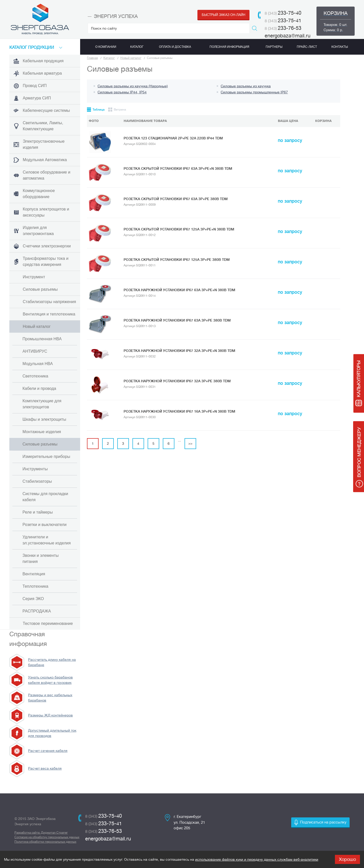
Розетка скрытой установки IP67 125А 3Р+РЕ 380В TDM (177, 260)
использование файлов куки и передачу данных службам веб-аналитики (257, 859)
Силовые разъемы (40, 444)
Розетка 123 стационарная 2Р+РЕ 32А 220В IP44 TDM (173, 138)
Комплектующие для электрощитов (42, 404)
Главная (92, 58)
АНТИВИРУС (35, 351)
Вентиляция (34, 574)
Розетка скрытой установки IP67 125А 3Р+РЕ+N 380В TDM (179, 229)
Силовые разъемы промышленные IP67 (254, 92)
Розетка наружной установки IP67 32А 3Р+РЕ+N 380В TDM (179, 351)
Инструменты (35, 469)
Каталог (109, 58)
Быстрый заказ (223, 15)
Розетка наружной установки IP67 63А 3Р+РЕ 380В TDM (177, 320)
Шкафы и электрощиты (44, 419)
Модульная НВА (38, 364)
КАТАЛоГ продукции (32, 48)
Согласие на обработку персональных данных (47, 837)
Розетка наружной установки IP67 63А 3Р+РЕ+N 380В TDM (179, 290)
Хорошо (347, 859)
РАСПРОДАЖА (37, 611)
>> (190, 443)
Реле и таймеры (38, 512)
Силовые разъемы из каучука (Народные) (133, 86)
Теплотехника (35, 586)
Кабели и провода (39, 388)
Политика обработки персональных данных (45, 842)
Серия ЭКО (33, 599)
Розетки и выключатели (44, 525)
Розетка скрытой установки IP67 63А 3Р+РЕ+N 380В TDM (178, 168)
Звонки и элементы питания (41, 558)
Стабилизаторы (37, 481)
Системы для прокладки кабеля (45, 497)
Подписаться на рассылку (323, 822)
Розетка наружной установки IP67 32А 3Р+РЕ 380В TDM (177, 381)
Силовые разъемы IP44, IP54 (122, 92)
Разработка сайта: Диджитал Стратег (41, 833)
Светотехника (35, 376)
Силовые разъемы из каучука (246, 86)
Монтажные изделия (42, 432)
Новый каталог (131, 58)
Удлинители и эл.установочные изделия (47, 540)
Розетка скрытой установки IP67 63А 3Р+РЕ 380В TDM (176, 199)
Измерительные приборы (46, 457)
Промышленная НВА (42, 339)
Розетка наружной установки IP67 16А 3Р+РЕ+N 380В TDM (179, 411)
